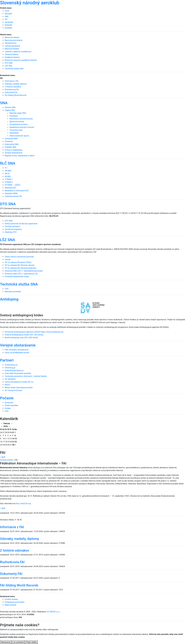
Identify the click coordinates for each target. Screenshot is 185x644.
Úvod (7, 11)
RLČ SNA (8, 163)
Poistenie (9, 141)
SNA (7, 16)
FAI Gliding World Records (16, 95)
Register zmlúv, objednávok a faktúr (20, 156)
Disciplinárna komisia (18, 124)
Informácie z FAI (12, 81)
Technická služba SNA (19, 284)
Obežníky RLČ (10, 188)
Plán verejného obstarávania (17, 350)
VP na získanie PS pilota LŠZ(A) (18, 262)
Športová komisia (17, 122)
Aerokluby (9, 22)
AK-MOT (8, 171)
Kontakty (8, 28)
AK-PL (7, 174)
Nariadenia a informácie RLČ (17, 191)
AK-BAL (8, 176)
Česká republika (11, 405)
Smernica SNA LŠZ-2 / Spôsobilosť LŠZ (21, 274)
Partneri (7, 360)
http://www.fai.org (23, 504)
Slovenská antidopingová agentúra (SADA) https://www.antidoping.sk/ (34, 332)
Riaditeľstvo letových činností (22, 127)
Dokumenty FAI (11, 92)
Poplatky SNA (10, 147)
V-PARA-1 (9, 179)
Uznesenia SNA (11, 139)
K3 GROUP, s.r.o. (53, 612)
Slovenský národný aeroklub (30, 3)
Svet (7, 411)
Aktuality (8, 14)
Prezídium (14, 116)
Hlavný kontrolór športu (19, 136)
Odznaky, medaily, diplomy (16, 84)
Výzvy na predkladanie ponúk (17, 353)
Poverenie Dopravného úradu (17, 277)
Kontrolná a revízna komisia (21, 119)
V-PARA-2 (9, 182)
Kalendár (8, 25)
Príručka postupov (12, 226)
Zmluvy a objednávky (14, 150)
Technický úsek (16, 130)
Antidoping (9, 299)
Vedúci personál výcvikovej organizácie (21, 224)
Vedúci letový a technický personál (19, 257)
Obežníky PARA (11, 193)
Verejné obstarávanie (14, 153)
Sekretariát (14, 133)
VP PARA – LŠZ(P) (12, 185)
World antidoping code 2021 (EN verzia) (21, 338)
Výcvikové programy (13, 229)
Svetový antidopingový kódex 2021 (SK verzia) (24, 335)
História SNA (10, 107)
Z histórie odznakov (13, 87)
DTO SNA (8, 204)
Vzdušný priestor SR (13, 196)
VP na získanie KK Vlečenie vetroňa (20, 265)
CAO (7, 289)
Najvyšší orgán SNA (18, 113)
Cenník (8, 260)
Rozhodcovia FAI (12, 90)
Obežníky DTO (11, 232)
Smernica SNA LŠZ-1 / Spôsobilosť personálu (24, 271)
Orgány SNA (10, 110)
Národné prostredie (13, 292)
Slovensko (9, 403)
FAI (6, 19)
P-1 (6, 168)
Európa (8, 408)
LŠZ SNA (8, 240)
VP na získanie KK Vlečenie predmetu (20, 268)
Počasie (7, 398)
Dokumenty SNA (12, 144)
